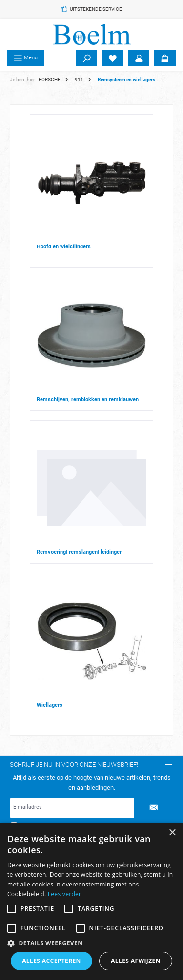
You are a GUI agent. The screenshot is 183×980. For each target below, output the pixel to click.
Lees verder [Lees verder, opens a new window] (65, 894)
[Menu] (26, 58)
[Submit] (154, 808)
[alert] (91, 901)
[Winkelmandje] (165, 58)
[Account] (139, 58)
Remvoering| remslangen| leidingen (80, 552)
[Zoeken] (87, 58)
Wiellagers (50, 705)
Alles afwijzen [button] (136, 961)
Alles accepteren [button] (51, 961)
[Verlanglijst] (113, 58)
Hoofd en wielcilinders (64, 247)
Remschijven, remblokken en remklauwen (88, 400)
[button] (91, 943)
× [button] (172, 833)
